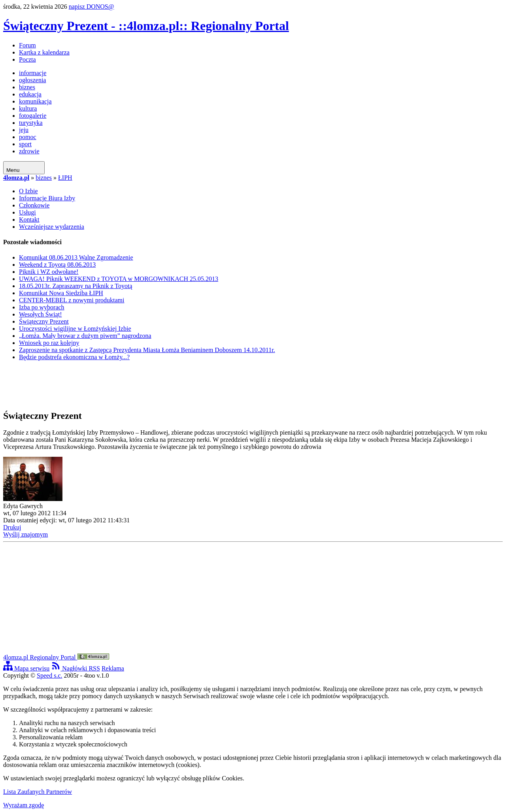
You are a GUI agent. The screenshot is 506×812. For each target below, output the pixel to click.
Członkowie (34, 205)
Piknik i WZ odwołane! (49, 272)
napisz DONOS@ (92, 7)
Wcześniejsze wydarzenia (52, 227)
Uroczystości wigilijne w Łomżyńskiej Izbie (75, 329)
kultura (28, 108)
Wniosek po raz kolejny (49, 343)
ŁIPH (65, 178)
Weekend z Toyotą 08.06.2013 (57, 265)
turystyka (31, 123)
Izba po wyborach (42, 307)
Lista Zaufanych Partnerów (38, 792)
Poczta (27, 59)
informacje (33, 73)
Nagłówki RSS (76, 668)
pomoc (28, 137)
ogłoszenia (32, 80)
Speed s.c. (49, 675)
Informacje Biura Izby (47, 198)
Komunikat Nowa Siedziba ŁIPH (61, 293)
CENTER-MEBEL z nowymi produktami (72, 300)
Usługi (27, 212)
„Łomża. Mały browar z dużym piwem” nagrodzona (85, 336)
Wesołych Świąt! (40, 314)
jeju (24, 130)
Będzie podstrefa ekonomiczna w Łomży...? (74, 357)
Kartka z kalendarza (44, 52)
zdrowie (29, 151)
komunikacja (35, 101)
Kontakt (29, 219)
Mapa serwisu (26, 668)
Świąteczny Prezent (44, 321)
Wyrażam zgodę (24, 805)
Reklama (113, 668)
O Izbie (28, 191)
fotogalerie (33, 116)
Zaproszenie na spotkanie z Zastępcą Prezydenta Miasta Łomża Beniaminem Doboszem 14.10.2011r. (147, 350)
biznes (27, 87)
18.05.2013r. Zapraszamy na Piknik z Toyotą (76, 286)
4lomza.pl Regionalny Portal (56, 657)
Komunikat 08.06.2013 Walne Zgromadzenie (76, 257)
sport (25, 144)
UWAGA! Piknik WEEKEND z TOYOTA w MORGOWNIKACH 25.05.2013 (119, 279)
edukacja (30, 94)
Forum (27, 45)
